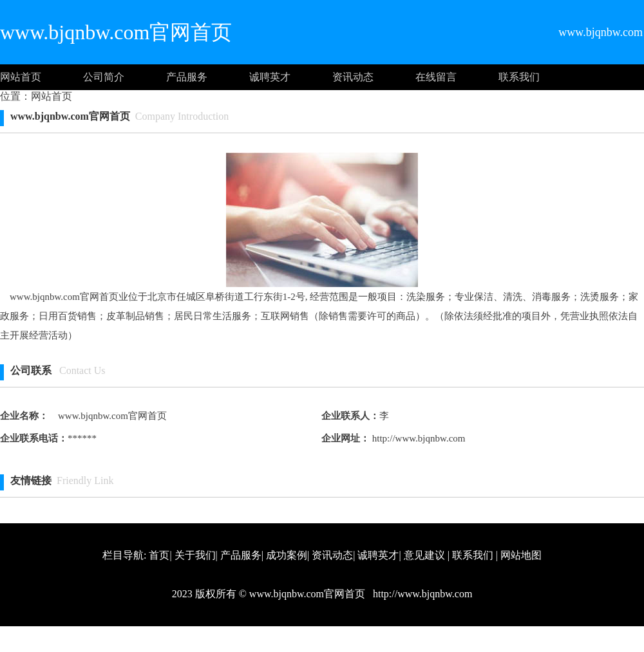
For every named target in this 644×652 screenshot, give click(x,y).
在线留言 (436, 77)
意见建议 (424, 555)
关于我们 (195, 555)
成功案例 (287, 555)
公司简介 (104, 77)
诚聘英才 (270, 77)
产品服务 (187, 77)
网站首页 (21, 77)
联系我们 (519, 77)
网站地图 (521, 555)
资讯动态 (353, 77)
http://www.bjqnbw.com (417, 438)
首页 (159, 555)
